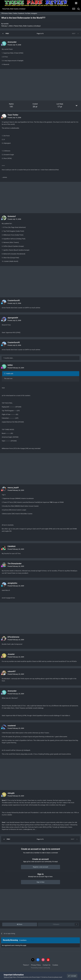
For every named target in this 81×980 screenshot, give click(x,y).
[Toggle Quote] (5, 374)
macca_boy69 (13, 488)
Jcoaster (11, 654)
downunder (12, 42)
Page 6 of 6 (41, 34)
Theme (26, 965)
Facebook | (21, 13)
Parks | (11, 13)
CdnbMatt (12, 546)
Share (20, 924)
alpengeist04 (13, 318)
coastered (12, 726)
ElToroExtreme (13, 637)
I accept (72, 976)
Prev (7, 34)
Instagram (34, 13)
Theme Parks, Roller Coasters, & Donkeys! (27, 26)
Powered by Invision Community (41, 968)
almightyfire (12, 583)
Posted (14, 45)
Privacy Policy (36, 965)
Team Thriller (13, 115)
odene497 (12, 671)
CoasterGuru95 (14, 301)
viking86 (11, 793)
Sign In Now (40, 882)
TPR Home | (5, 13)
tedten (10, 365)
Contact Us (47, 965)
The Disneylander (15, 564)
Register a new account (40, 867)
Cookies (55, 965)
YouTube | (28, 13)
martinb (6, 24)
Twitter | (16, 13)
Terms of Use (8, 977)
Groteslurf (12, 216)
